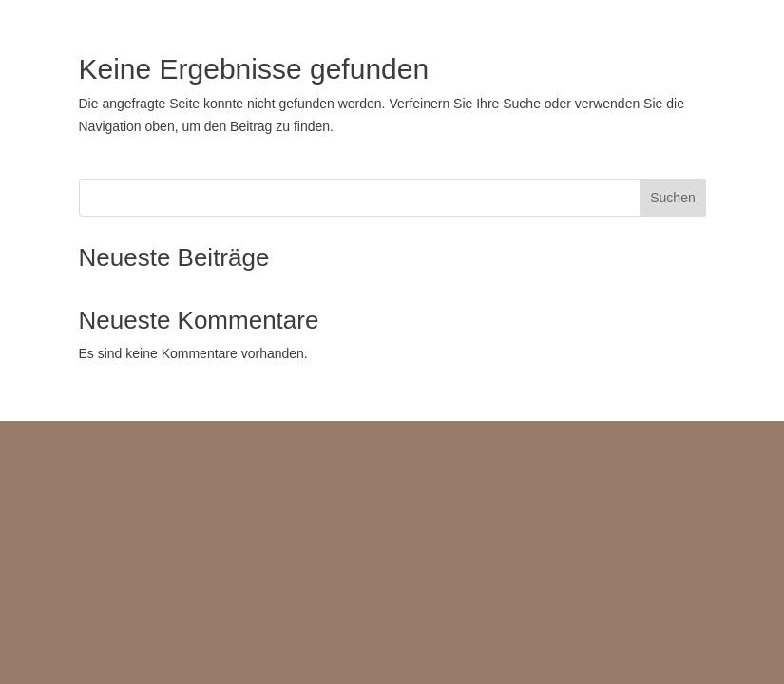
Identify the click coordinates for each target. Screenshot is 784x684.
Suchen (672, 198)
